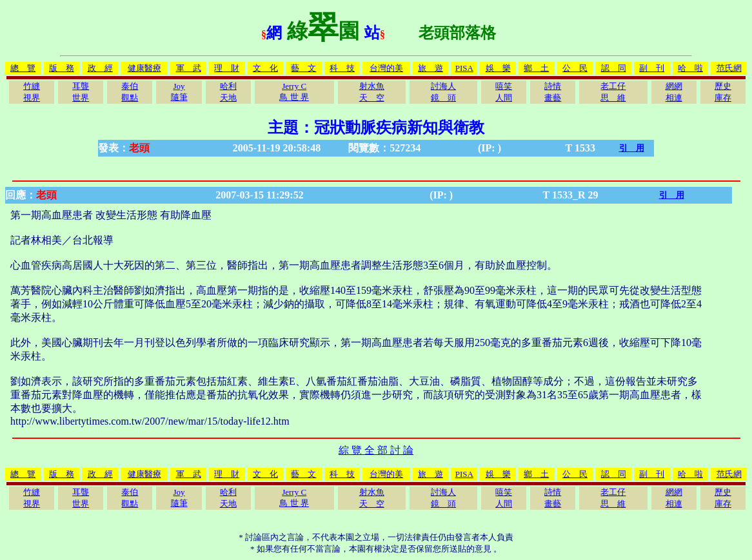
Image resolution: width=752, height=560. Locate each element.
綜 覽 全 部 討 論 (376, 450)
